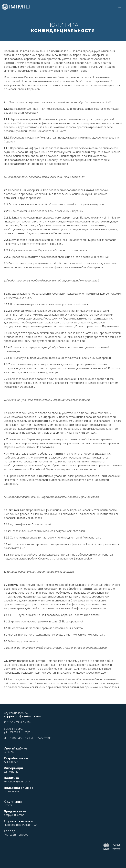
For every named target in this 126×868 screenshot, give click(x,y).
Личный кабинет (16, 750)
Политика (17, 780)
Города (16, 833)
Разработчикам (16, 760)
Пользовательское (19, 789)
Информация (14, 770)
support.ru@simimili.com (22, 716)
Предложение (15, 813)
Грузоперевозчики (21, 823)
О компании (13, 803)
